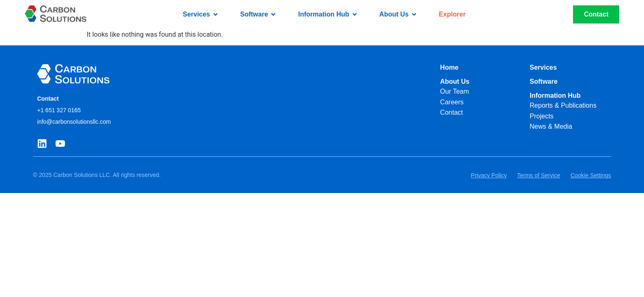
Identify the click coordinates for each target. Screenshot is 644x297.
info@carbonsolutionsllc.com (74, 122)
